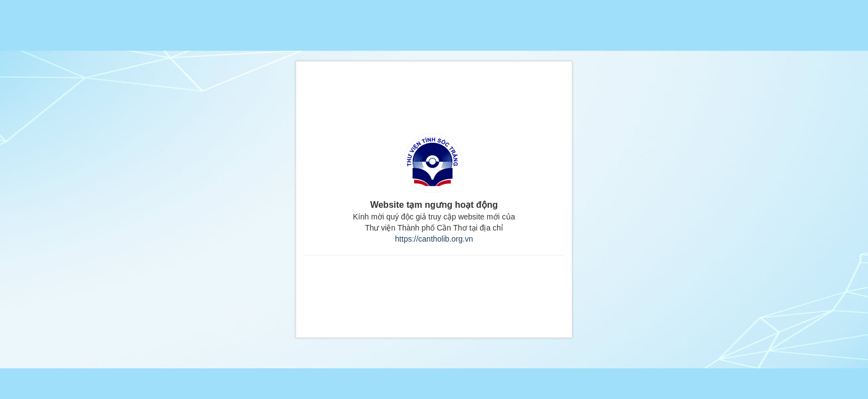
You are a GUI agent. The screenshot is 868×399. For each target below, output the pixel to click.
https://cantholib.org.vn (434, 239)
